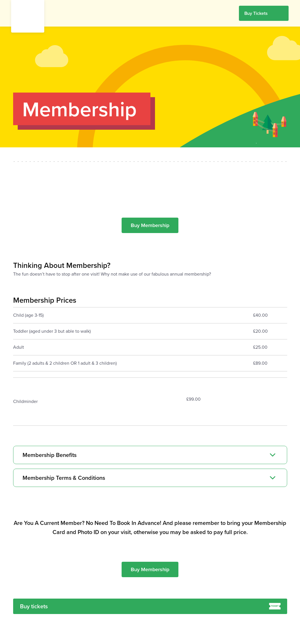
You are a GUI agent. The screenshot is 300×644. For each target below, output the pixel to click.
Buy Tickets (256, 13)
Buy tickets (150, 606)
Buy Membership (150, 225)
